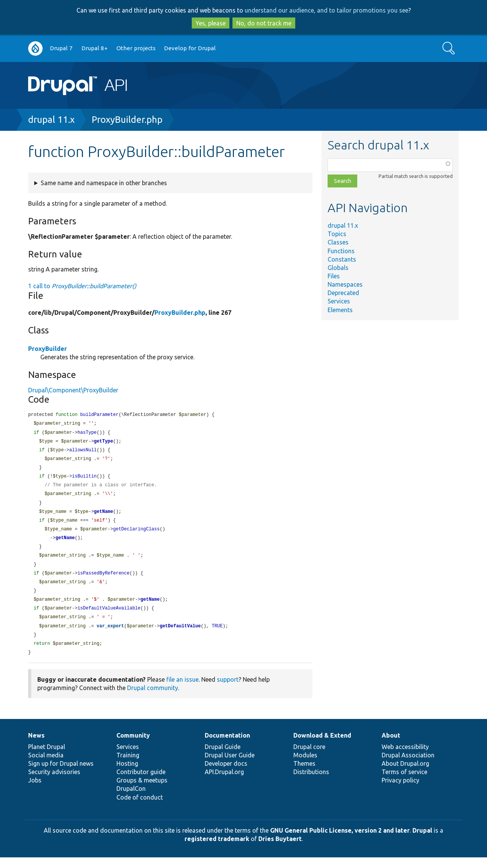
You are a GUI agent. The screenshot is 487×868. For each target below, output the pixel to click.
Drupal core (309, 757)
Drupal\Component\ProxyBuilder (73, 390)
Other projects (136, 48)
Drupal (422, 841)
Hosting (127, 774)
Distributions (311, 782)
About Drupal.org (405, 774)
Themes (304, 774)
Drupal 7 (61, 48)
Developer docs (226, 774)
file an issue (182, 690)
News (36, 746)
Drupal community (153, 698)
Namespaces (345, 284)
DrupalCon (131, 799)
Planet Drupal (47, 757)
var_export (110, 636)
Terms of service (404, 782)
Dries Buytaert (280, 849)
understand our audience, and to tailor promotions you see (326, 10)
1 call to (82, 286)
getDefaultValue (180, 636)
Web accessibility (405, 757)
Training (128, 766)
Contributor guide (141, 782)
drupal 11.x (51, 120)
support (228, 690)
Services (339, 301)
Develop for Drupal (190, 48)
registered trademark (217, 849)
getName (103, 516)
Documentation (227, 746)
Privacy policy (400, 791)
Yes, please (211, 23)
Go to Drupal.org (35, 48)
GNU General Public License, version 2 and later (340, 841)
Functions (341, 251)
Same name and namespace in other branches (104, 183)
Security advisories (54, 782)
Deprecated (343, 293)
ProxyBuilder (48, 349)
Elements (340, 310)
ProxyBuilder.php (127, 120)
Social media (46, 766)
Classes (338, 242)
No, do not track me (264, 23)
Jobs (35, 791)
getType (103, 443)
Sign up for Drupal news (61, 774)
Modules (305, 766)
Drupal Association (408, 766)
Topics (337, 234)
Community (133, 746)
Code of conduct (140, 808)
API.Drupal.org (224, 782)
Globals (338, 268)
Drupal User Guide (230, 766)
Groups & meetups (142, 791)
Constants (342, 259)
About (391, 746)
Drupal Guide (223, 757)
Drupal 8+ (95, 48)
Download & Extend (322, 746)
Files (334, 276)
